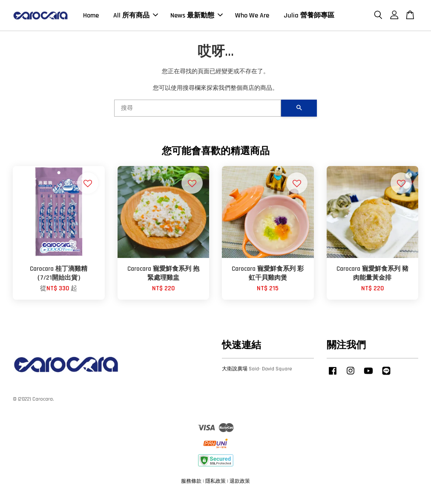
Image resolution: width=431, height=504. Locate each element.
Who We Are (252, 18)
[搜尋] (198, 114)
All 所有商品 (136, 18)
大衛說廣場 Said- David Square (257, 374)
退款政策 (240, 486)
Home (91, 18)
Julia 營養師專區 (309, 18)
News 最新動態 (197, 18)
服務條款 (191, 486)
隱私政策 (215, 486)
